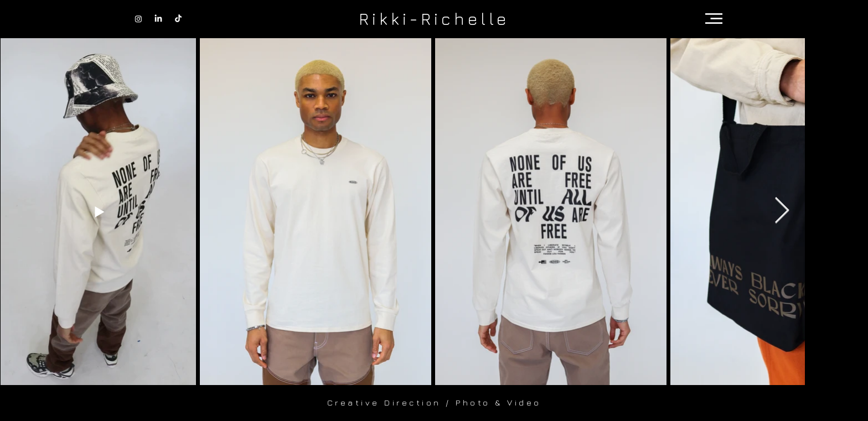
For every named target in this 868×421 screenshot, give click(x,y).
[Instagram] (138, 19)
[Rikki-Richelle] (434, 19)
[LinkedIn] (158, 19)
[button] (714, 19)
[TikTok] (178, 19)
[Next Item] (782, 211)
